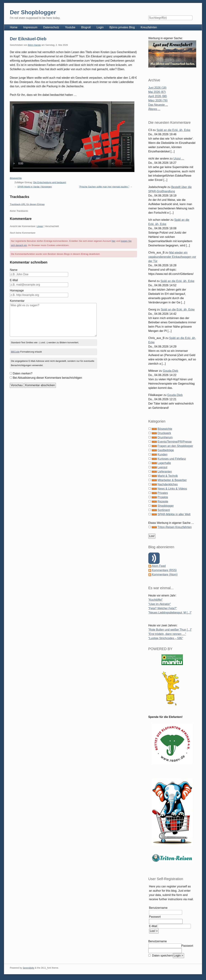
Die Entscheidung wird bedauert (50, 182)
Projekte (163, 497)
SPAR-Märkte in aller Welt (174, 514)
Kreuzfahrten (149, 27)
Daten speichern (162, 956)
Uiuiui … (179, 159)
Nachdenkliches (168, 484)
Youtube (70, 27)
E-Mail (14, 280)
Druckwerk (164, 433)
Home (14, 27)
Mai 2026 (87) (157, 92)
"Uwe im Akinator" (160, 604)
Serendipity (28, 968)
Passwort (155, 917)
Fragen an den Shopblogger (175, 446)
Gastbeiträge (166, 450)
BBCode (15, 352)
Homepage (17, 290)
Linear (40, 226)
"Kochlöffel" (156, 600)
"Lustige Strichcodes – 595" (166, 638)
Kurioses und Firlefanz (172, 459)
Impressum (30, 27)
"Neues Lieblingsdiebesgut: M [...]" (170, 613)
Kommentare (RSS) (164, 570)
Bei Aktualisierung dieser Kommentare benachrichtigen (47, 378)
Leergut (162, 467)
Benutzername (158, 908)
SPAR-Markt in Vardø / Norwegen (35, 187)
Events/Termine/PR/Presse (175, 442)
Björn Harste (34, 45)
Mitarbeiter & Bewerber (172, 480)
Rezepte (163, 501)
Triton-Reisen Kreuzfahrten (175, 527)
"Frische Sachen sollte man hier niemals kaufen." (104, 187)
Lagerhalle (164, 463)
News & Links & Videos (172, 489)
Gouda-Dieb (170, 371)
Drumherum (165, 437)
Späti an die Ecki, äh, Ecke (173, 130)
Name (14, 270)
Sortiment (164, 510)
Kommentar (17, 301)
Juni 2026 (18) (157, 88)
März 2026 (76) (158, 101)
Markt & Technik (168, 476)
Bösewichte (16, 178)
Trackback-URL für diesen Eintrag (27, 204)
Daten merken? (23, 373)
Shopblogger (166, 506)
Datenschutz (51, 27)
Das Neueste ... (158, 105)
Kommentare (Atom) (165, 574)
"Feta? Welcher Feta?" (163, 608)
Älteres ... (154, 109)
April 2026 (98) (158, 96)
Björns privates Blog (122, 27)
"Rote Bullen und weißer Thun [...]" (170, 630)
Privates (163, 493)
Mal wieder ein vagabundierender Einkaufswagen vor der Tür (172, 257)
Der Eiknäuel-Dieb (28, 39)
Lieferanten (165, 472)
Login (100, 27)
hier (114, 241)
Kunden (162, 454)
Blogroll (86, 27)
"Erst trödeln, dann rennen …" (167, 634)
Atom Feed (159, 566)
